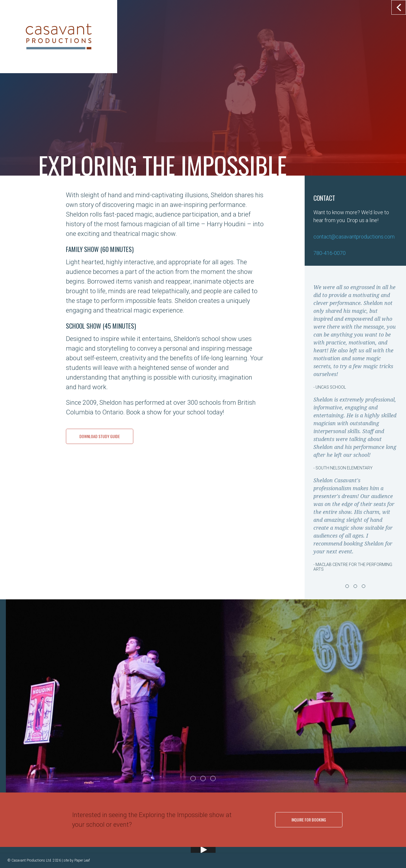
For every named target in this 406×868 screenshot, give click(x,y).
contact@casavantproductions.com (354, 237)
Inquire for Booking (309, 820)
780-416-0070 (330, 253)
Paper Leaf (82, 860)
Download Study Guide (100, 436)
